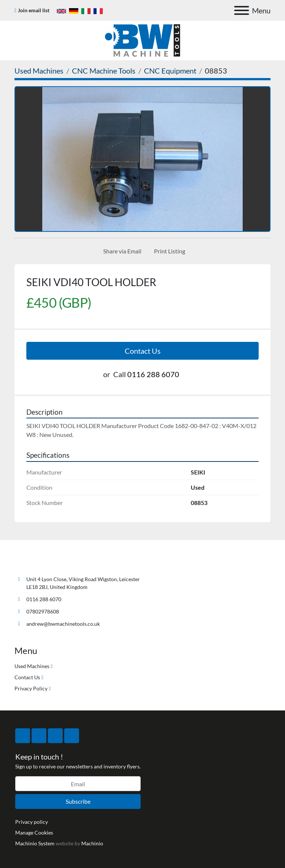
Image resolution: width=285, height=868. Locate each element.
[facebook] (23, 736)
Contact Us (143, 351)
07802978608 (43, 611)
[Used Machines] (39, 71)
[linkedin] (72, 736)
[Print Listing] (168, 251)
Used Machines (32, 666)
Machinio (92, 843)
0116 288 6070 (153, 374)
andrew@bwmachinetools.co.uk (63, 624)
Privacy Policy (31, 688)
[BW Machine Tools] (39, 562)
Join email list (34, 10)
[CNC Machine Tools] (104, 71)
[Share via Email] (121, 251)
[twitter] (39, 736)
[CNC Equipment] (170, 71)
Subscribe (78, 801)
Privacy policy (32, 822)
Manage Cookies (34, 833)
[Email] (78, 784)
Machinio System (35, 843)
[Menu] (242, 10)
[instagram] (55, 736)
